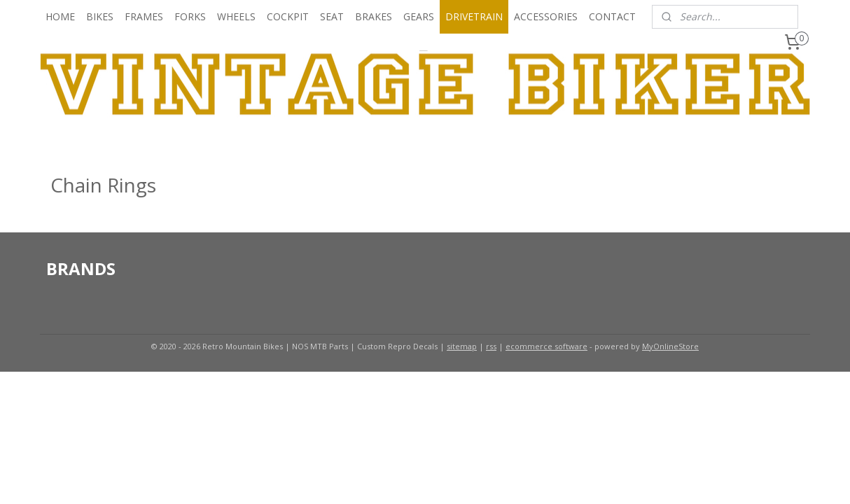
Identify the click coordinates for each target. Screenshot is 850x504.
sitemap (462, 346)
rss (491, 346)
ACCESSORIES (546, 16)
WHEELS (236, 16)
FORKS (190, 16)
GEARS (419, 16)
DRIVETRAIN (474, 16)
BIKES (100, 16)
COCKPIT (288, 16)
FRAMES (144, 16)
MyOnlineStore (670, 346)
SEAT (332, 16)
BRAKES (374, 16)
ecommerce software (546, 346)
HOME (60, 16)
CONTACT (612, 16)
